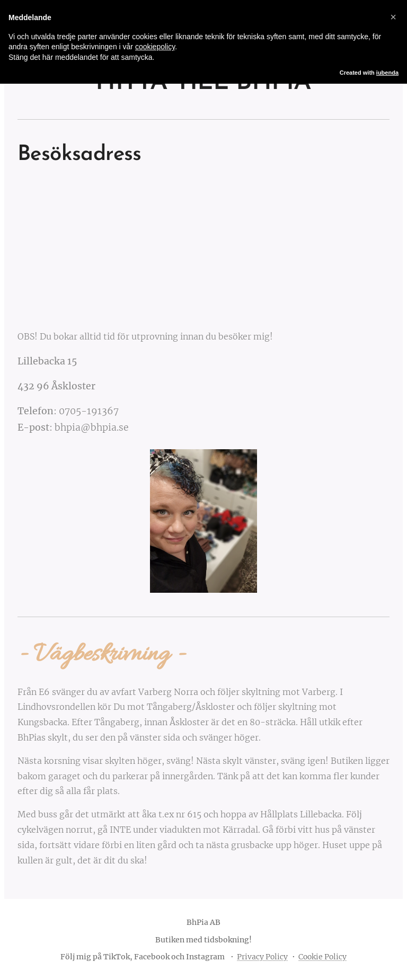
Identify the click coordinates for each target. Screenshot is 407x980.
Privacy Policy (262, 957)
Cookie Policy (322, 957)
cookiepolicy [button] (155, 47)
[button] (393, 17)
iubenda (387, 73)
